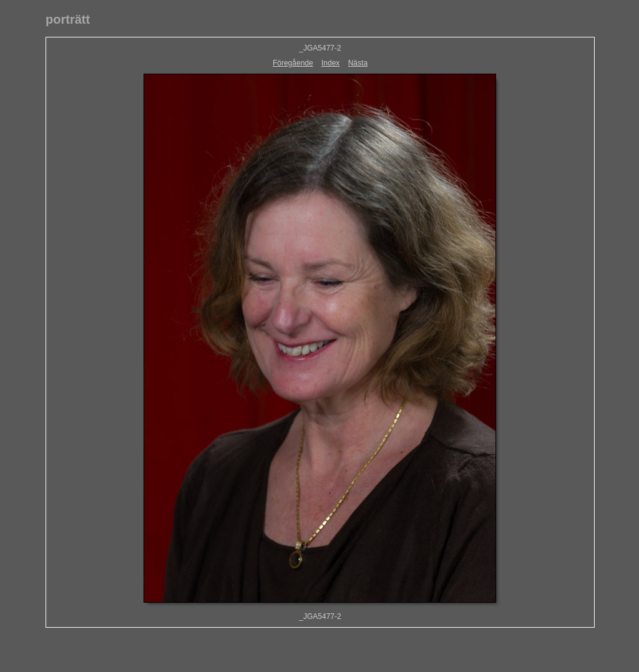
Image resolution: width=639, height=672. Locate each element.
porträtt (68, 19)
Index (330, 63)
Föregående (293, 63)
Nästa (358, 63)
